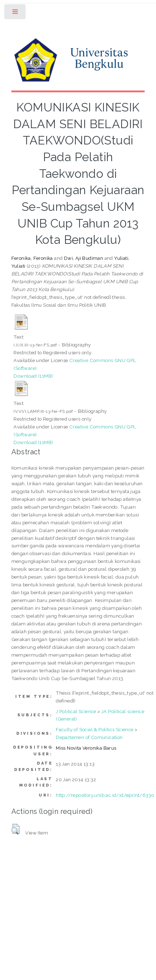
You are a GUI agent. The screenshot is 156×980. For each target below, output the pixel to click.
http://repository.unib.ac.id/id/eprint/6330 (105, 795)
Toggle (15, 13)
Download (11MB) (33, 376)
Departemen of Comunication (89, 737)
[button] (15, 829)
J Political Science (76, 711)
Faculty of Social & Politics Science (95, 729)
